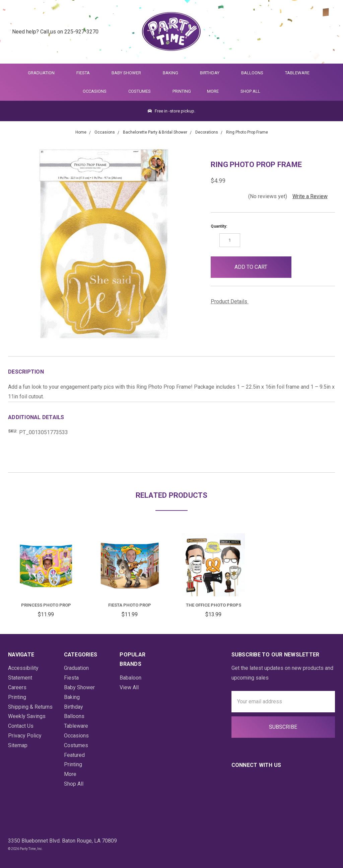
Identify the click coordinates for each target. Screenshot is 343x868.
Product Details (231, 301)
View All (129, 687)
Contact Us (21, 726)
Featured (74, 755)
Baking (173, 73)
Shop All (250, 91)
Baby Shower (129, 73)
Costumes (142, 91)
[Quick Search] (295, 32)
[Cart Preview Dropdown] (327, 32)
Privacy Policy (25, 736)
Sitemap (18, 745)
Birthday (213, 73)
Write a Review (310, 196)
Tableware (300, 73)
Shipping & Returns (30, 707)
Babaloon (130, 678)
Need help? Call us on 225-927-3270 (55, 32)
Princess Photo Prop (46, 605)
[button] (302, 267)
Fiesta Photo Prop (130, 605)
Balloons (255, 73)
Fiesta (86, 73)
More (212, 91)
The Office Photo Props (214, 605)
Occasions (97, 91)
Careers (17, 687)
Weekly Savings (27, 716)
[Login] (311, 32)
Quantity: (219, 226)
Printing (182, 91)
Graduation (44, 73)
